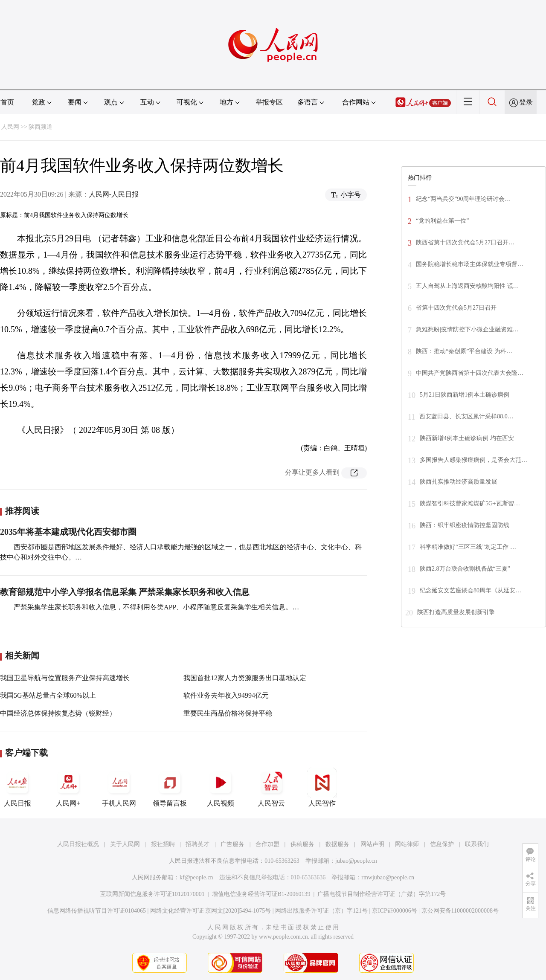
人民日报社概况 (78, 844)
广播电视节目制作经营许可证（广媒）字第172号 (382, 894)
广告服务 (232, 844)
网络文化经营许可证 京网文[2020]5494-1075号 (211, 911)
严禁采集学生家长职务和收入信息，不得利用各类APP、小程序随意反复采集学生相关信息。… (156, 607)
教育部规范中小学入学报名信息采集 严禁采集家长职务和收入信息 (125, 592)
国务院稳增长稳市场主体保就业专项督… (470, 264)
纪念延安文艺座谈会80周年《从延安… (470, 590)
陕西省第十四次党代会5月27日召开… (465, 242)
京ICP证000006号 (395, 911)
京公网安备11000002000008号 (460, 911)
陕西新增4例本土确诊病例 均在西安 (467, 438)
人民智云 (271, 787)
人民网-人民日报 (114, 194)
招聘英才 (197, 844)
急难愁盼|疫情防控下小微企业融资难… (467, 329)
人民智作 (322, 787)
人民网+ (68, 787)
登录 (526, 102)
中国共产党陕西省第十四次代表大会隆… (470, 373)
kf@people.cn (196, 877)
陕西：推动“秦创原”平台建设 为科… (464, 351)
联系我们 (477, 844)
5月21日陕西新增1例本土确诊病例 (465, 395)
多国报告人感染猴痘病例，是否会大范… (473, 460)
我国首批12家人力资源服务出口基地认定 (245, 678)
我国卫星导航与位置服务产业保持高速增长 (65, 678)
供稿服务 (302, 844)
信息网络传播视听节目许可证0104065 (97, 911)
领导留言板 (170, 787)
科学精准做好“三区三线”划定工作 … (468, 547)
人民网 (10, 127)
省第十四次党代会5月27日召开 (456, 308)
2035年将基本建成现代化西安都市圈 (68, 532)
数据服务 (337, 844)
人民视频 (221, 787)
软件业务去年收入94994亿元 (226, 695)
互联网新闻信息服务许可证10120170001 (152, 894)
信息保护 (442, 844)
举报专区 (269, 102)
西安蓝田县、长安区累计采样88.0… (466, 416)
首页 (7, 102)
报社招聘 (163, 844)
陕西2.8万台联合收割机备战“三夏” (465, 569)
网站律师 (407, 844)
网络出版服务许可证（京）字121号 (321, 911)
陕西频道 (41, 127)
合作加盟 (267, 844)
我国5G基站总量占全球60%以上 (48, 695)
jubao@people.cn (356, 861)
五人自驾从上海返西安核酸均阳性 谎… (468, 286)
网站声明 (372, 844)
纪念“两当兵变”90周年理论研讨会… (463, 199)
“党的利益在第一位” (442, 221)
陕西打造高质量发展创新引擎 (456, 612)
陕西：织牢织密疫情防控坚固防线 (465, 525)
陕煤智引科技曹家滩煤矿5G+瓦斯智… (470, 503)
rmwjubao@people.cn (388, 877)
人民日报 (17, 787)
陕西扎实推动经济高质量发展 (459, 482)
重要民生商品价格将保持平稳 (228, 713)
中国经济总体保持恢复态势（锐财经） (58, 713)
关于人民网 (125, 844)
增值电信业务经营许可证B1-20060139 (261, 894)
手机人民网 (119, 787)
